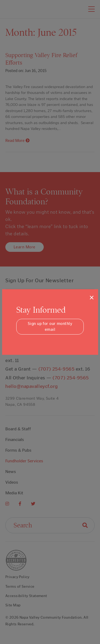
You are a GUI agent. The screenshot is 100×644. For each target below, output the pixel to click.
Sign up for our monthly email (50, 327)
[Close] (92, 297)
